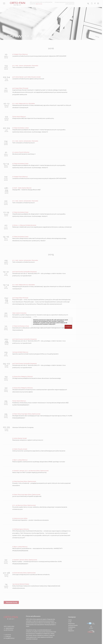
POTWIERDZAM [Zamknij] (68, 327)
